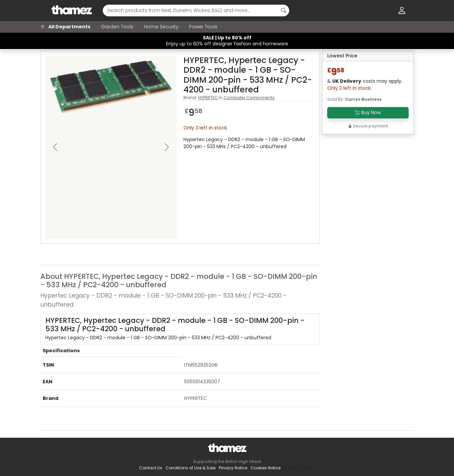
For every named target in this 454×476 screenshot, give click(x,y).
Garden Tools (117, 27)
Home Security (161, 27)
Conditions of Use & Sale (190, 468)
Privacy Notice (233, 468)
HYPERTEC (208, 98)
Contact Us (151, 468)
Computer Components (249, 98)
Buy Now (368, 112)
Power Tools (203, 27)
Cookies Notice (266, 468)
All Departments (65, 27)
